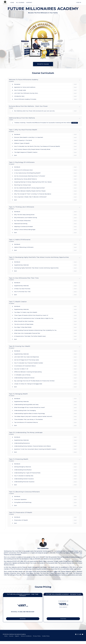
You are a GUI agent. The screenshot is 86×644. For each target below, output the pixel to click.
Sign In (79, 2)
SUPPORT (29, 3)
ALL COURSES (20, 3)
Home (6, 639)
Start (75, 84)
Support (17, 639)
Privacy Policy (37, 639)
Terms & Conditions (26, 639)
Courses (11, 639)
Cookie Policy (46, 639)
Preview (74, 123)
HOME (12, 3)
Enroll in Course (43, 64)
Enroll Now (34, 621)
